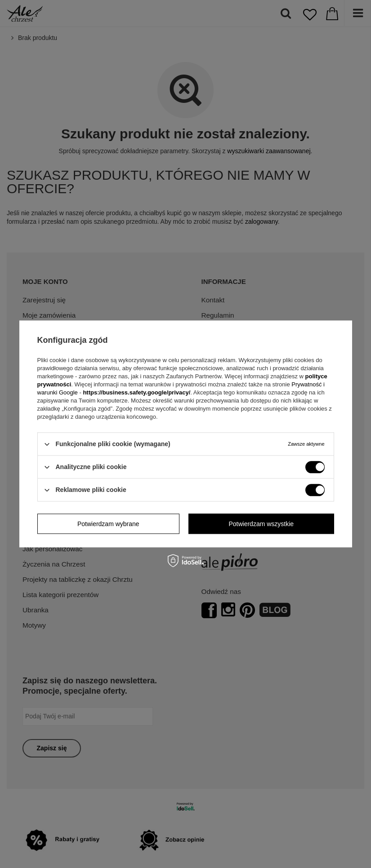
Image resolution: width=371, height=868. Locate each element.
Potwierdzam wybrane (108, 524)
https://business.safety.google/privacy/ (136, 392)
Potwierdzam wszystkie (261, 524)
